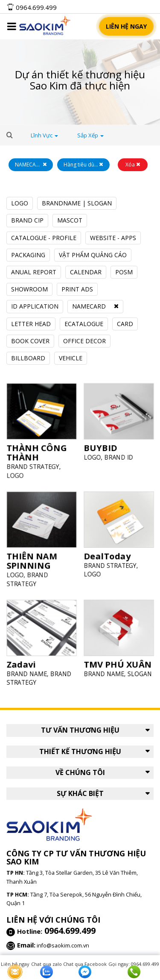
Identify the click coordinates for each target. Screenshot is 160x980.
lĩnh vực (44, 135)
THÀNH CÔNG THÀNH (37, 451)
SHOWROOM (29, 289)
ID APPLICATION (35, 306)
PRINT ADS (77, 289)
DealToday (108, 554)
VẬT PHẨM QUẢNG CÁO (93, 255)
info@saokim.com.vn (63, 945)
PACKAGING (28, 255)
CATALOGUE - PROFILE (44, 238)
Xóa (133, 165)
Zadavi (23, 662)
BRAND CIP (27, 220)
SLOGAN (137, 671)
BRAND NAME (28, 671)
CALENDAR (86, 272)
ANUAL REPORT (34, 272)
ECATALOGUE (84, 324)
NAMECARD (89, 306)
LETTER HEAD (31, 324)
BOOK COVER (30, 341)
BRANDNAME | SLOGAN (77, 203)
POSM (124, 272)
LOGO (20, 203)
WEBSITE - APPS (113, 238)
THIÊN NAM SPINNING (33, 559)
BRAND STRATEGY (34, 464)
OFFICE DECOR (84, 341)
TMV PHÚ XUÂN (118, 662)
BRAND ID (119, 454)
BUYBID (102, 445)
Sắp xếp (90, 135)
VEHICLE (71, 358)
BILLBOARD (28, 358)
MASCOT (70, 220)
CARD (125, 324)
